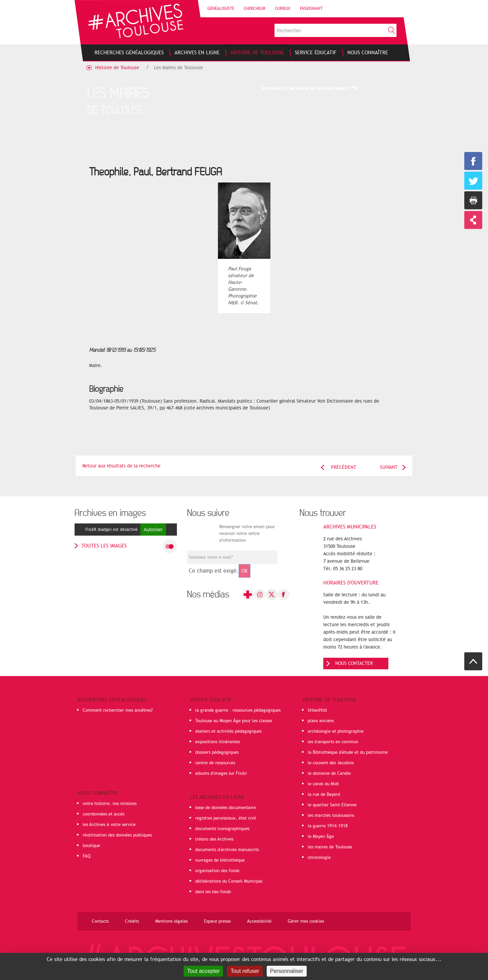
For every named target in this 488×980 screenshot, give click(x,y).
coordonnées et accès (104, 814)
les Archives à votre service (109, 825)
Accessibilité (259, 921)
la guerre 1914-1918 (328, 826)
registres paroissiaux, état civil (226, 818)
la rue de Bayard (324, 794)
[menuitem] (129, 53)
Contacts (100, 921)
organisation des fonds (217, 871)
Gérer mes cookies (306, 921)
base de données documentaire (226, 808)
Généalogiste (221, 8)
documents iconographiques (222, 829)
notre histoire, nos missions (110, 804)
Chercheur (255, 8)
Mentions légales (171, 921)
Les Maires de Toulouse (178, 68)
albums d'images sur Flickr (221, 773)
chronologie (319, 858)
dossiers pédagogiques (217, 752)
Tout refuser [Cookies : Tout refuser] (245, 971)
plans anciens (321, 721)
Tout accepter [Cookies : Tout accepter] (203, 971)
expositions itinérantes (218, 742)
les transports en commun (333, 742)
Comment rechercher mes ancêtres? (118, 710)
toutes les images (104, 546)
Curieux (283, 8)
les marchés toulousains (331, 815)
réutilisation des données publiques (117, 835)
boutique (91, 846)
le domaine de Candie (329, 773)
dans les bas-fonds (213, 892)
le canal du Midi (323, 784)
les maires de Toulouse (330, 847)
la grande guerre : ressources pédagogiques (238, 710)
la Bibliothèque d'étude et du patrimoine (348, 752)
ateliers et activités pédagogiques (228, 731)
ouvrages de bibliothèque (220, 860)
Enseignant (311, 8)
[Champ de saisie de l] (232, 557)
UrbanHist (317, 710)
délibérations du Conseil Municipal (229, 881)
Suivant (389, 467)
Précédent (344, 467)
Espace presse (217, 921)
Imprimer (473, 200)
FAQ (87, 856)
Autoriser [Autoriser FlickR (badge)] (153, 530)
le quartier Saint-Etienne (332, 805)
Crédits (132, 921)
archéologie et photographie (336, 731)
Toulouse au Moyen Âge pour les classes (234, 721)
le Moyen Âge (321, 837)
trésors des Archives (214, 839)
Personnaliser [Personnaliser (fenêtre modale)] (287, 971)
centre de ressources (215, 763)
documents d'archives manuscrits (227, 850)
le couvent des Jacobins (331, 763)
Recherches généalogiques (112, 700)
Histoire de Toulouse (117, 68)
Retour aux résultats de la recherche (121, 466)
